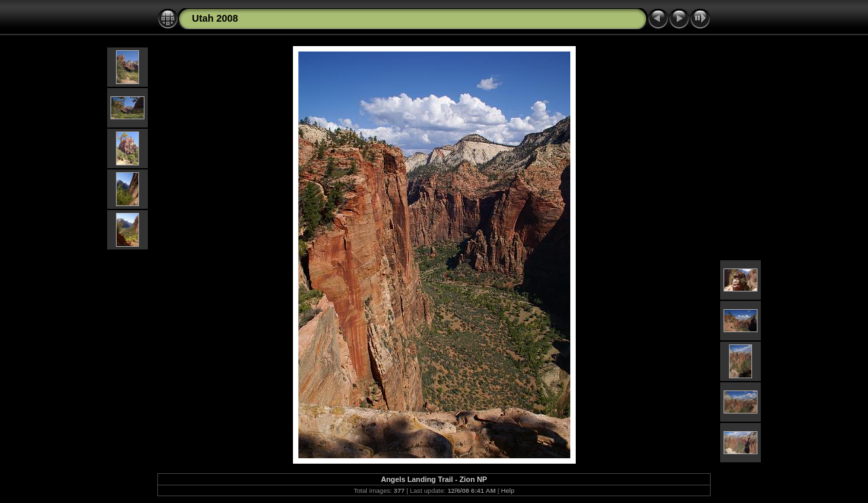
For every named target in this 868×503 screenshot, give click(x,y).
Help (508, 490)
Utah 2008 (215, 18)
